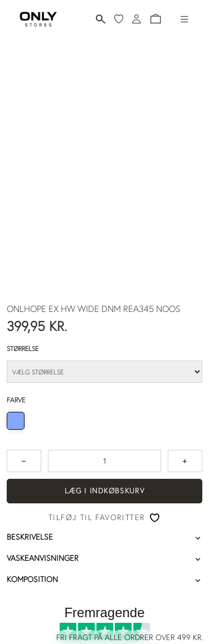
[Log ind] (137, 19)
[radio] (16, 421)
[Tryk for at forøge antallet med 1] (185, 461)
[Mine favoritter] (119, 19)
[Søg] (101, 19)
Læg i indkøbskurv (105, 491)
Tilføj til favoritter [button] (97, 517)
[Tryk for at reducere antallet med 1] (24, 461)
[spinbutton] (104, 461)
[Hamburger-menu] (184, 19)
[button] (155, 19)
